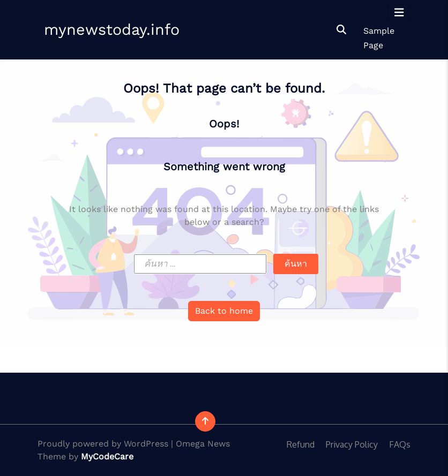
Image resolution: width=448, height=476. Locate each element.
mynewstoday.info (112, 29)
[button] (341, 30)
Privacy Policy (352, 444)
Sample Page (379, 38)
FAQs (400, 444)
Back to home (224, 311)
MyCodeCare (107, 456)
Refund (301, 444)
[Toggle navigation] (399, 13)
